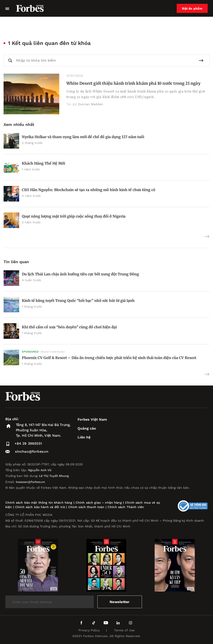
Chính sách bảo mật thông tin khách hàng (39, 503)
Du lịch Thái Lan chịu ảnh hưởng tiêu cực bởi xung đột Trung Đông (80, 274)
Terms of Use (124, 630)
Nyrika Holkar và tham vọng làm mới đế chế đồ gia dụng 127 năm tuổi (83, 137)
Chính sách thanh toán (86, 507)
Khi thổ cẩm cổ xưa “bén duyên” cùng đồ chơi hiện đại (69, 327)
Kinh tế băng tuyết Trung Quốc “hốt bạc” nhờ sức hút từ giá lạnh (78, 301)
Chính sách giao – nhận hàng (99, 503)
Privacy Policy (89, 630)
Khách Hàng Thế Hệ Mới (43, 163)
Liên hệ (84, 437)
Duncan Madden (91, 104)
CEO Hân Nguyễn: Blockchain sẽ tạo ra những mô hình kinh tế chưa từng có (89, 190)
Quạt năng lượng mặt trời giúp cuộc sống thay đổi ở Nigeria (74, 216)
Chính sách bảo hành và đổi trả (40, 507)
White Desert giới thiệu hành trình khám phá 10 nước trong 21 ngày (133, 83)
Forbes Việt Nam (92, 419)
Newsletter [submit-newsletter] (120, 602)
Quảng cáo (87, 428)
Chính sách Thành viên (126, 507)
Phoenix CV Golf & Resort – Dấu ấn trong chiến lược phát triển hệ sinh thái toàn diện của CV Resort (109, 358)
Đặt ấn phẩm (192, 8)
